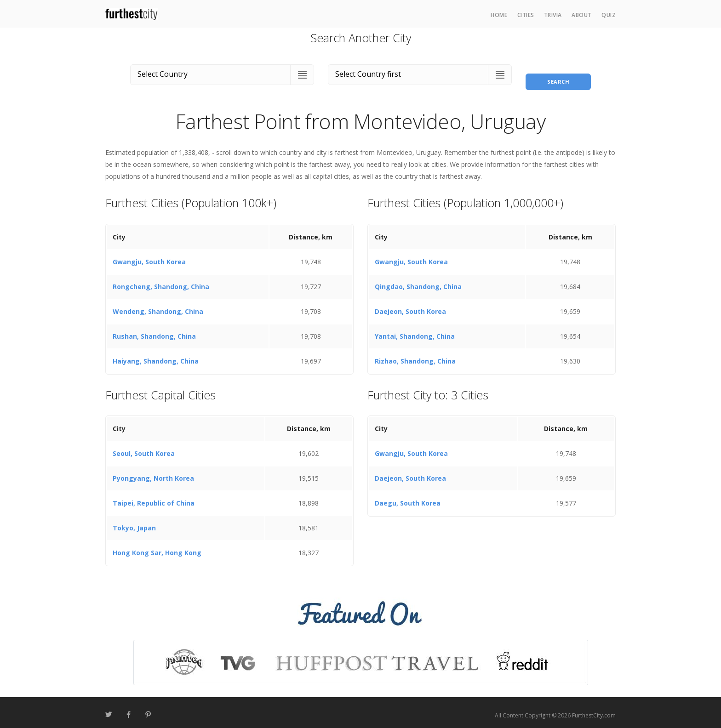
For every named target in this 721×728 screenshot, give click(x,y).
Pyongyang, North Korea (153, 473)
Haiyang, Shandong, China (156, 355)
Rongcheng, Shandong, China (161, 281)
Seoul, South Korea (144, 448)
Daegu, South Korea (408, 498)
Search (558, 73)
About (582, 15)
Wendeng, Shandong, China (158, 306)
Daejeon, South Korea (410, 306)
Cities (526, 15)
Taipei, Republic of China (154, 498)
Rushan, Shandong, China (154, 331)
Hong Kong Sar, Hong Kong (157, 548)
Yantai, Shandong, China (415, 331)
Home (499, 15)
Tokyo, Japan (134, 523)
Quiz (609, 15)
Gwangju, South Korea (149, 256)
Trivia (553, 15)
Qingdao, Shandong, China (418, 281)
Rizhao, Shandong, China (415, 355)
